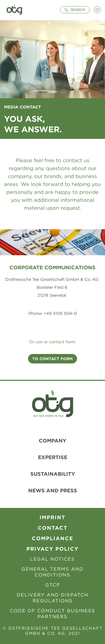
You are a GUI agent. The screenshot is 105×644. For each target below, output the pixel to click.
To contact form (52, 359)
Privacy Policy (52, 549)
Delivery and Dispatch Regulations (53, 598)
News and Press (53, 490)
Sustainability (53, 474)
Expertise (53, 457)
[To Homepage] (14, 10)
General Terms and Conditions (52, 572)
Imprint (52, 517)
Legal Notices (52, 559)
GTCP (53, 585)
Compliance (52, 538)
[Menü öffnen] (97, 10)
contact (53, 528)
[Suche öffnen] (75, 10)
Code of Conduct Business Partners (52, 614)
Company (52, 441)
